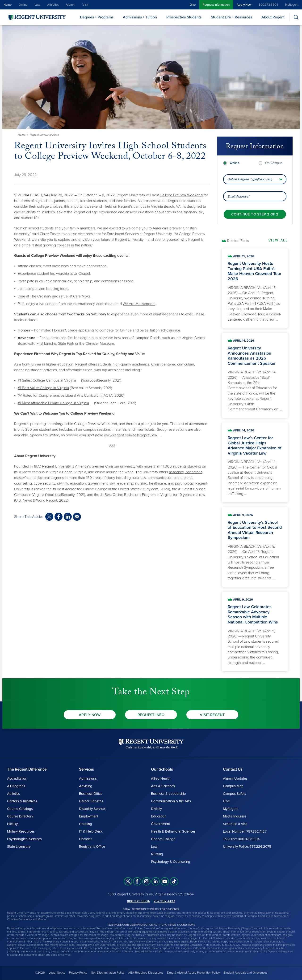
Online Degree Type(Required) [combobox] (250, 178)
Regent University (57, 466)
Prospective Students (184, 17)
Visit (85, 5)
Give (193, 5)
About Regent (273, 17)
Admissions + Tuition (140, 17)
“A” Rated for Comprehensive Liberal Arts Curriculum (60, 395)
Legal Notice (57, 973)
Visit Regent (212, 715)
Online (23, 5)
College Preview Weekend (181, 195)
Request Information (216, 5)
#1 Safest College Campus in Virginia (47, 380)
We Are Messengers (139, 304)
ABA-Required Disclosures (146, 973)
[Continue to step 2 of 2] (255, 213)
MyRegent (292, 5)
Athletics (53, 5)
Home (8, 5)
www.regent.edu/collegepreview (131, 435)
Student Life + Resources (231, 17)
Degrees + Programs (97, 17)
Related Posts (238, 241)
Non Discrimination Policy (108, 973)
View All (278, 240)
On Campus (274, 161)
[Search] (296, 17)
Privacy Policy (78, 973)
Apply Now (244, 5)
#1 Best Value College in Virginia (43, 388)
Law (37, 5)
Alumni (71, 5)
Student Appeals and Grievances (245, 973)
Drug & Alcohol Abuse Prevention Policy (193, 973)
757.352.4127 (164, 901)
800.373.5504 (268, 5)
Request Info (151, 715)
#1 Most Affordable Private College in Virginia (53, 403)
